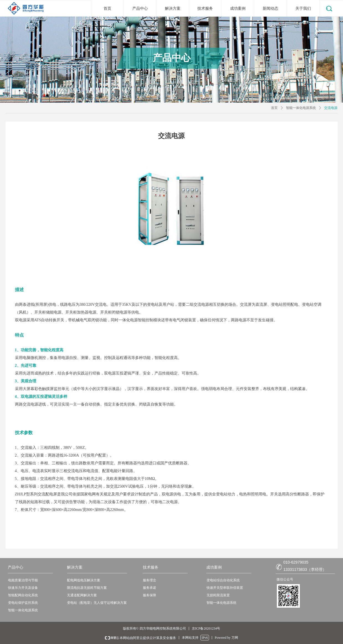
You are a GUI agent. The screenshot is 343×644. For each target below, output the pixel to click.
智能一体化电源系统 (301, 108)
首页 (274, 108)
